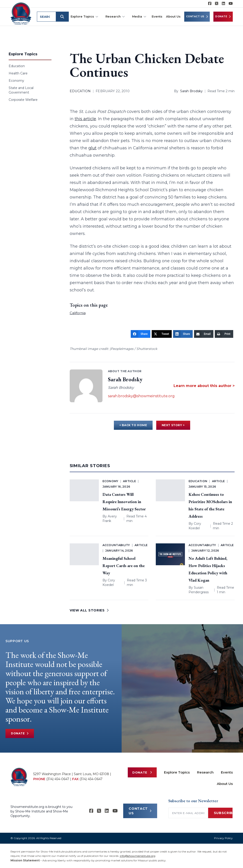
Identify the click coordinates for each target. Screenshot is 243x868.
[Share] (141, 334)
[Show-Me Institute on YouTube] (231, 4)
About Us (173, 16)
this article (85, 119)
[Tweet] (162, 334)
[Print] (224, 334)
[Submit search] (62, 17)
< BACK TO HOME (133, 425)
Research (115, 17)
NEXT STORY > (173, 425)
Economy (16, 81)
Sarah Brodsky (191, 91)
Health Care (18, 73)
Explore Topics (84, 17)
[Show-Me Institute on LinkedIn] (223, 4)
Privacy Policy (223, 838)
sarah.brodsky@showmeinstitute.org (141, 396)
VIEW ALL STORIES (89, 610)
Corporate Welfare (23, 100)
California (78, 313)
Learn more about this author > (204, 386)
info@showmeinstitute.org (138, 856)
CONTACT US (140, 811)
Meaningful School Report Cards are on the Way (124, 566)
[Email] (204, 334)
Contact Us (197, 17)
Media (139, 17)
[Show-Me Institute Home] (21, 13)
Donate (223, 17)
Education (17, 66)
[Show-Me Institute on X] (217, 4)
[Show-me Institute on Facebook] (210, 4)
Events (157, 16)
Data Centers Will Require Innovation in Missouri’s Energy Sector (124, 502)
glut (92, 148)
